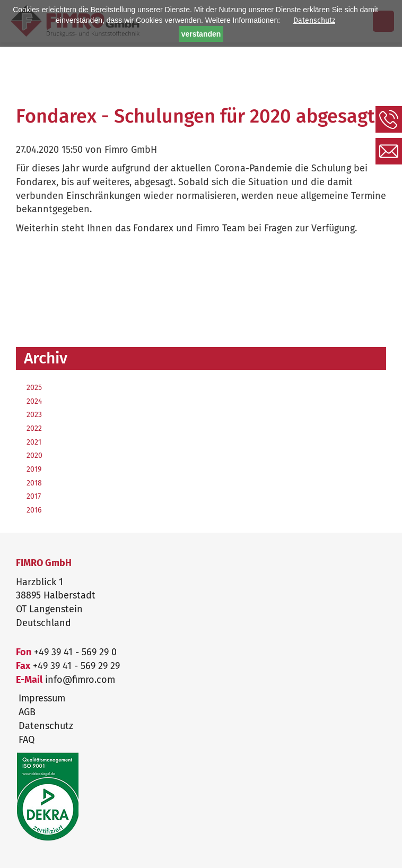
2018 (34, 483)
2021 (34, 442)
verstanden (201, 34)
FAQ (27, 740)
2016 (34, 510)
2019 (34, 469)
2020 (34, 455)
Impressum (42, 698)
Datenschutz (314, 20)
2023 (34, 415)
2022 (34, 428)
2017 (34, 496)
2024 (34, 401)
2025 (34, 388)
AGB (27, 712)
